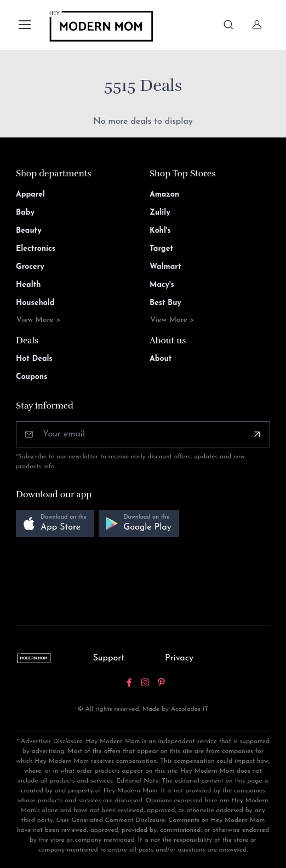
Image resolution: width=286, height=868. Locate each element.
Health (28, 285)
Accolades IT (190, 709)
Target (161, 249)
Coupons (32, 377)
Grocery (30, 267)
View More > (39, 320)
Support (108, 658)
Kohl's (160, 231)
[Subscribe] (257, 434)
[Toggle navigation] (24, 25)
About (161, 359)
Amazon (164, 195)
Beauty (29, 231)
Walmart (165, 267)
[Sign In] (257, 25)
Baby (25, 213)
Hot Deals (34, 359)
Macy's (162, 285)
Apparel (30, 195)
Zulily (160, 213)
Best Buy (165, 303)
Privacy (179, 658)
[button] (55, 524)
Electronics (36, 249)
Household (35, 303)
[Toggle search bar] (228, 25)
